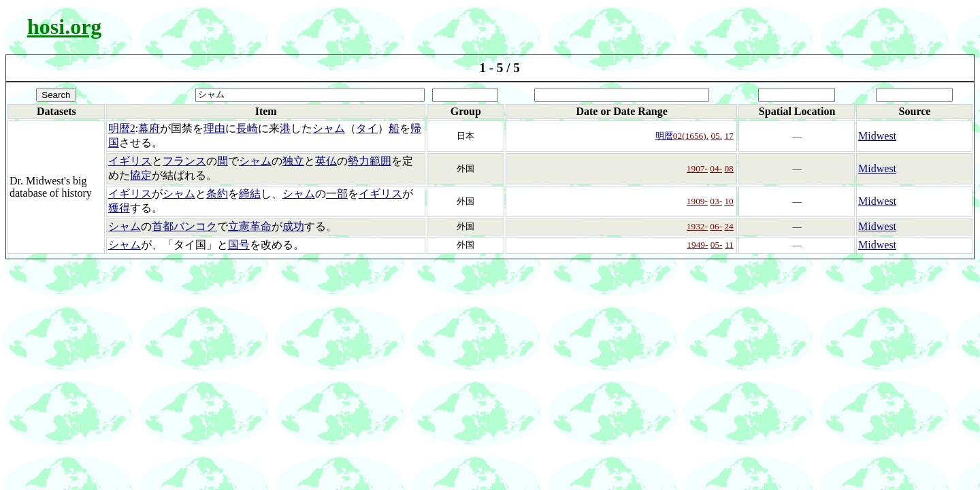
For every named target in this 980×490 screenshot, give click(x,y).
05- (717, 245)
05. (716, 136)
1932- (697, 226)
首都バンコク (184, 226)
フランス (184, 161)
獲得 (119, 208)
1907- (697, 168)
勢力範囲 (370, 161)
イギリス (130, 161)
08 (729, 168)
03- (716, 201)
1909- (697, 201)
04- (716, 168)
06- (716, 226)
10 (729, 201)
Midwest (877, 136)
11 (729, 245)
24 (729, 226)
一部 (337, 194)
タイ (367, 128)
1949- (697, 245)
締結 (250, 194)
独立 (293, 161)
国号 (239, 245)
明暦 (664, 136)
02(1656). (691, 136)
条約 (217, 194)
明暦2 (122, 128)
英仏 (326, 161)
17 (729, 136)
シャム (329, 128)
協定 (141, 175)
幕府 (149, 128)
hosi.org (64, 27)
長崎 (247, 128)
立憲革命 (250, 226)
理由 (214, 128)
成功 (293, 226)
